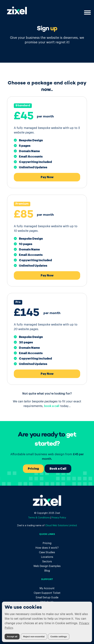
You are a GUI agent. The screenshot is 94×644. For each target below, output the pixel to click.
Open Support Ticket (47, 593)
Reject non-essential (34, 637)
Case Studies (47, 552)
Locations (47, 557)
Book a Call (58, 469)
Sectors (47, 562)
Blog (47, 571)
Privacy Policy (59, 518)
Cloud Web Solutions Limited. (61, 526)
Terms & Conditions (39, 518)
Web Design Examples (47, 566)
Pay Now (47, 177)
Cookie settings (59, 637)
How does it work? (47, 548)
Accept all (12, 637)
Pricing (33, 469)
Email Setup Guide (47, 598)
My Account (47, 588)
